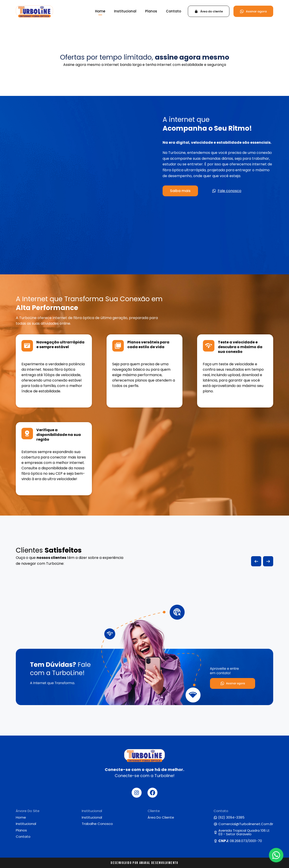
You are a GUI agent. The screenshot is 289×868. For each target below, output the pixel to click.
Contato (174, 11)
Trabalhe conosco (97, 824)
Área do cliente (161, 818)
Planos (151, 11)
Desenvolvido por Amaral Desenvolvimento (144, 863)
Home (100, 11)
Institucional (125, 11)
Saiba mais (180, 191)
